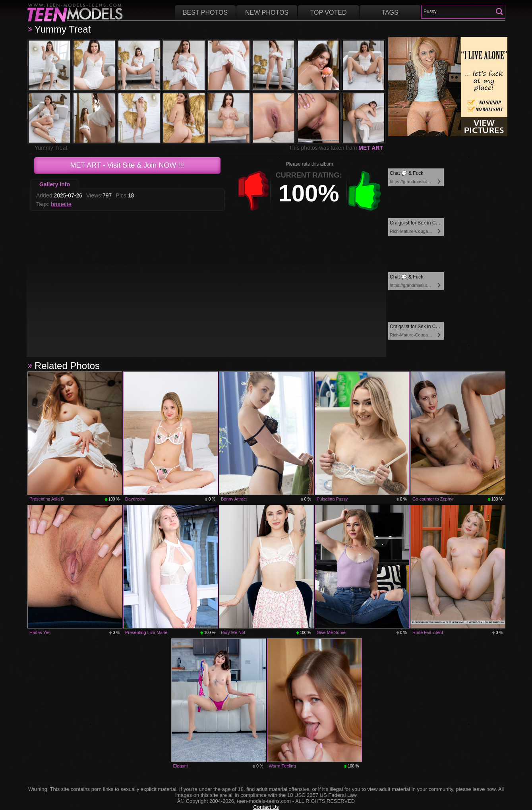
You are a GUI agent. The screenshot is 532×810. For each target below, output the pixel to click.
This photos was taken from (336, 148)
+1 (365, 191)
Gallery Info (55, 184)
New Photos (267, 13)
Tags (390, 13)
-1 (253, 191)
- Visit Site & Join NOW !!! (127, 165)
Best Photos (205, 13)
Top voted (329, 13)
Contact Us (266, 807)
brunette (61, 204)
